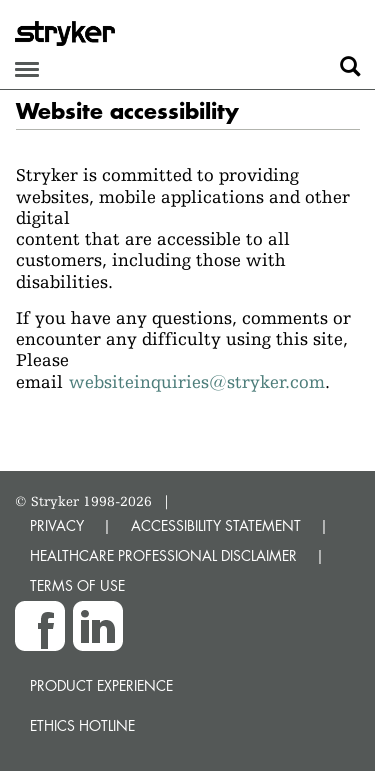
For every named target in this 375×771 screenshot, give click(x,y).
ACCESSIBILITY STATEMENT (216, 525)
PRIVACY (57, 525)
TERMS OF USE (77, 585)
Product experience (101, 685)
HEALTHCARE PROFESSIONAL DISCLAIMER (163, 555)
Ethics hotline (82, 725)
